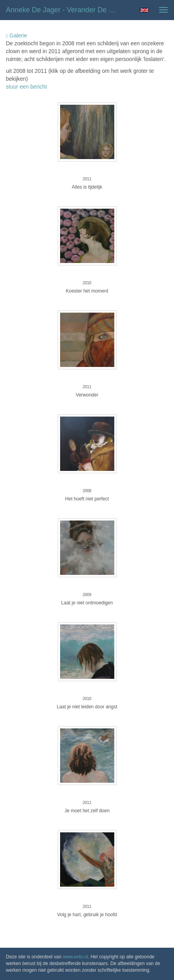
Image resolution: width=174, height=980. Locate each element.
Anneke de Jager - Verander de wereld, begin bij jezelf (66, 10)
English (144, 10)
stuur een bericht (26, 87)
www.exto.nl (75, 957)
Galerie (16, 36)
